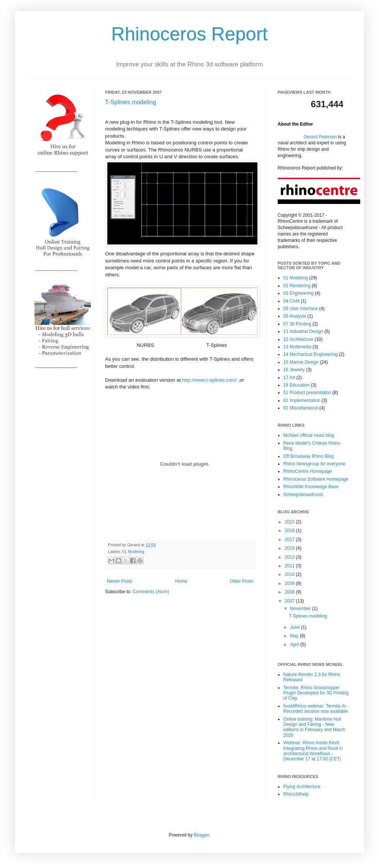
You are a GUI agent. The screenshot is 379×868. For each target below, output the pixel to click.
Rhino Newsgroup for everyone (314, 464)
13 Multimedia (297, 347)
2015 (290, 548)
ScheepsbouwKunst (303, 495)
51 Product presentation (307, 393)
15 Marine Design (301, 362)
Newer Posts (120, 581)
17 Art (289, 378)
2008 (290, 592)
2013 (290, 557)
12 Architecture (298, 339)
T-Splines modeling (131, 102)
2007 (290, 601)
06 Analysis (295, 316)
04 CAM (291, 301)
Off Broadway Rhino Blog (309, 456)
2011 (290, 566)
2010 (290, 574)
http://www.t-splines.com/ (209, 380)
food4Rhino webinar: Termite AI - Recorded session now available (316, 709)
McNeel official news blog (309, 435)
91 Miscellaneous (301, 408)
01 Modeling (133, 552)
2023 (290, 522)
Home (181, 581)
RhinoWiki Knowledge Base (311, 487)
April (295, 645)
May (295, 636)
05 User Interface (301, 309)
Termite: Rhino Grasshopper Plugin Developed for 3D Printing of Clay (316, 693)
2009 (290, 583)
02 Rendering (297, 286)
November (301, 609)
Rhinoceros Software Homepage (316, 479)
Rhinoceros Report (190, 34)
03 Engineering (299, 293)
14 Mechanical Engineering (311, 354)
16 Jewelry (294, 370)
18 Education (296, 385)
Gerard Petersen (320, 137)
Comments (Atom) (151, 592)
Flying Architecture (302, 787)
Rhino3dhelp (296, 794)
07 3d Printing (297, 324)
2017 (290, 540)
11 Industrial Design (303, 331)
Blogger (201, 835)
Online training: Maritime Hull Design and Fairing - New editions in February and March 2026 (314, 727)
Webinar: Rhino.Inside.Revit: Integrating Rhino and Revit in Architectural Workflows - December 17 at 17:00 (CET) (313, 751)
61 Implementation (302, 400)
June (296, 627)
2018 (290, 531)
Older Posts (241, 581)
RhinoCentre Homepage (308, 471)
